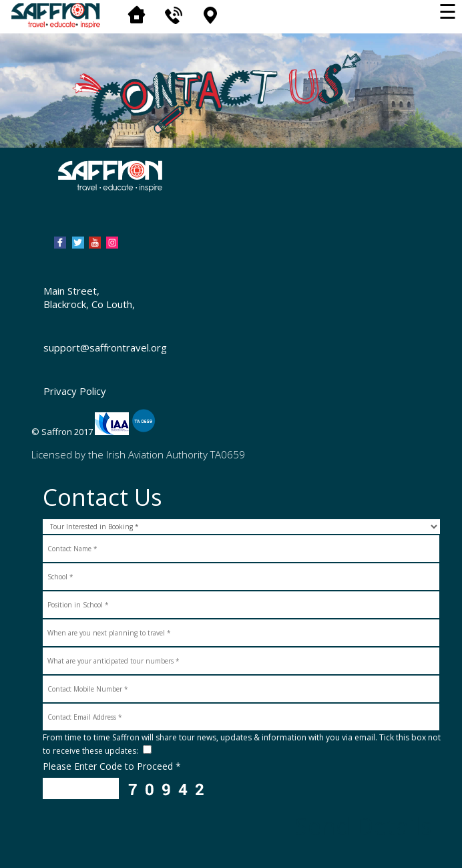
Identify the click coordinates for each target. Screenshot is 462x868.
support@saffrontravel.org (105, 347)
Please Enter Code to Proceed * (112, 766)
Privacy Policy (75, 391)
